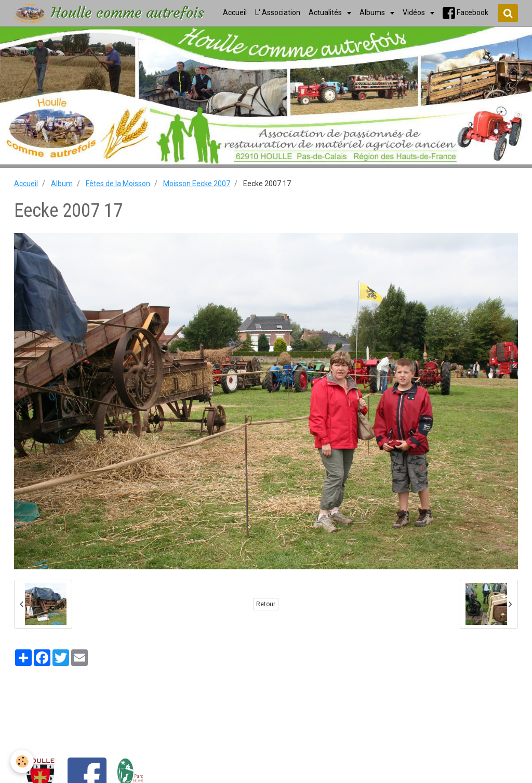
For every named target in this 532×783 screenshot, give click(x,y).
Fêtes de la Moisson (118, 184)
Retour (266, 604)
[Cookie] (22, 761)
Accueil (26, 184)
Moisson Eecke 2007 (197, 184)
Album (62, 184)
